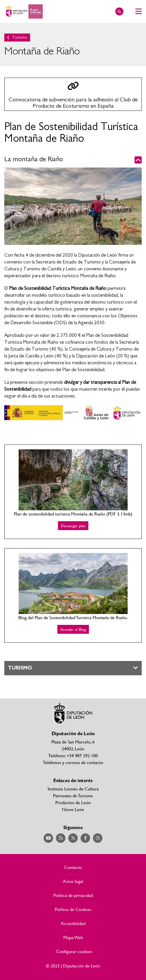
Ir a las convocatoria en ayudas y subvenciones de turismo (73, 94)
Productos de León (73, 802)
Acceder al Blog (73, 629)
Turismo (20, 37)
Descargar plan (73, 526)
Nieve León (73, 809)
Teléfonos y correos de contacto (73, 762)
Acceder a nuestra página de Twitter (73, 838)
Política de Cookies (73, 909)
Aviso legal (73, 881)
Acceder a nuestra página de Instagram (98, 838)
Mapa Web (73, 937)
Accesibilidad (73, 923)
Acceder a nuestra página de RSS (61, 838)
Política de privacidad (73, 895)
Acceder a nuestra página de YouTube (48, 838)
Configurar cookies (74, 951)
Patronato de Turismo (73, 795)
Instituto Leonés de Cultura (73, 789)
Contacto (73, 867)
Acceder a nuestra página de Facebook (85, 838)
